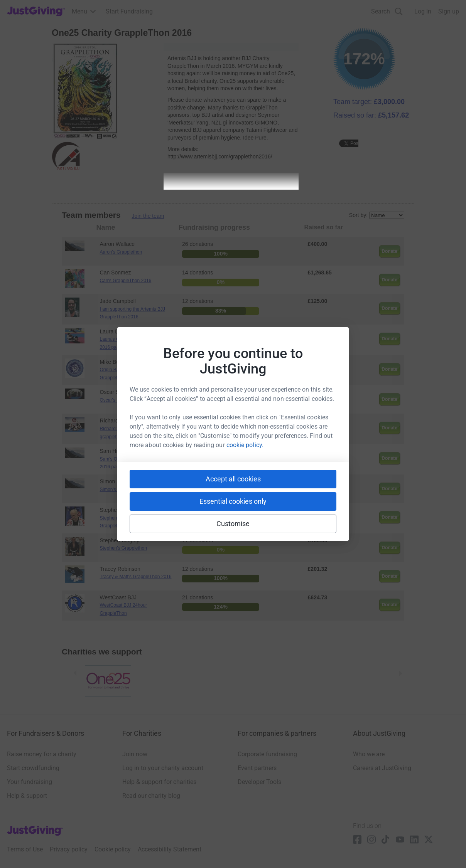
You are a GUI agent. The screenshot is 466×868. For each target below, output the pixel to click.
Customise (233, 524)
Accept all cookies (233, 479)
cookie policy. (245, 445)
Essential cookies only (233, 501)
